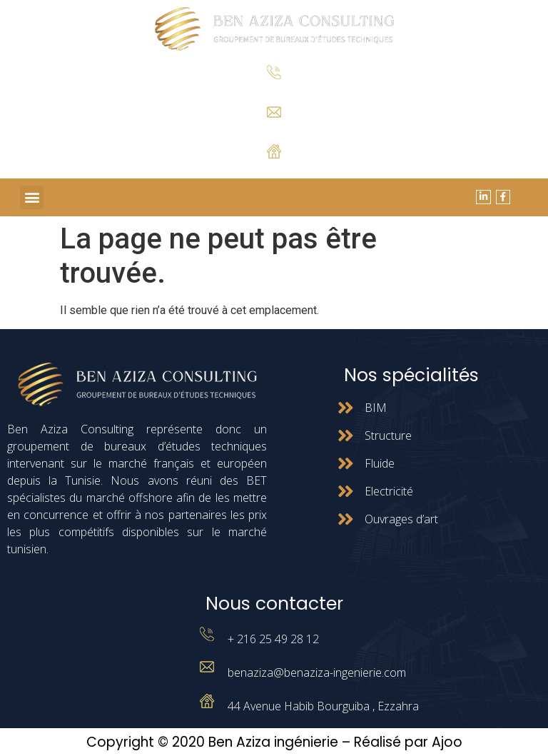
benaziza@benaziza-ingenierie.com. (274, 129)
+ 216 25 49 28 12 (274, 90)
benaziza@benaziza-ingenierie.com (317, 672)
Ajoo (447, 742)
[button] (32, 197)
